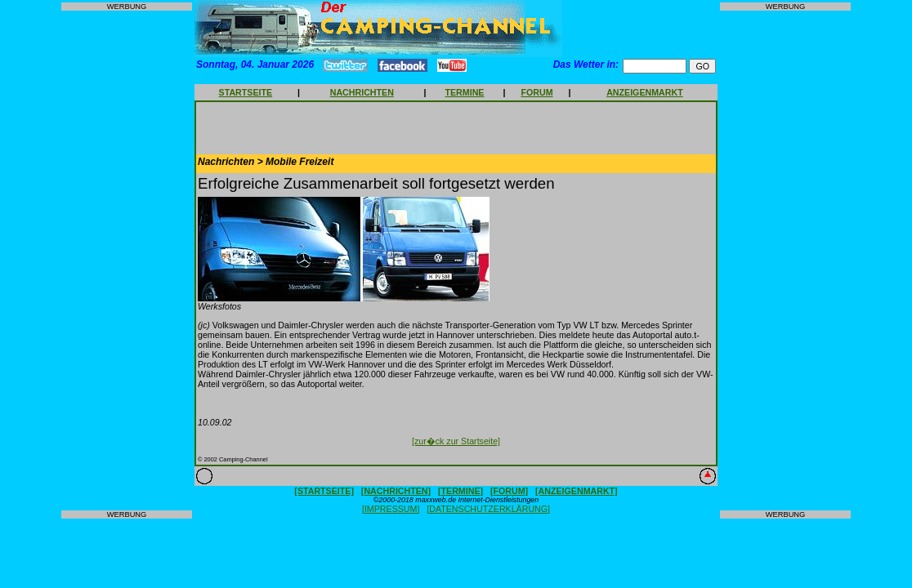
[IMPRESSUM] (391, 509)
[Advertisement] (127, 261)
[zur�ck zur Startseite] (456, 441)
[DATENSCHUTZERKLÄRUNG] (488, 509)
